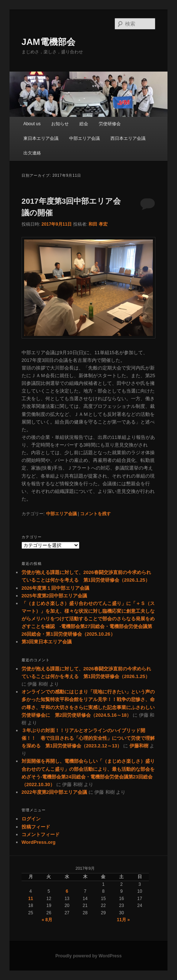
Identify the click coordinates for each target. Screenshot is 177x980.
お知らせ (60, 124)
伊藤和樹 (139, 746)
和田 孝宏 (98, 224)
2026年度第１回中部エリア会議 (55, 588)
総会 (84, 124)
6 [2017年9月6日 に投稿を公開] (67, 891)
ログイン (31, 819)
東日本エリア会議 (41, 138)
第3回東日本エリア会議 (47, 642)
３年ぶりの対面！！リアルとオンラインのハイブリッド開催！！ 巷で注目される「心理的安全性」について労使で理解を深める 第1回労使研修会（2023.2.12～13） (88, 738)
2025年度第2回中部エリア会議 (54, 596)
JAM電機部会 (48, 42)
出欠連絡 (32, 153)
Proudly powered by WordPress (88, 956)
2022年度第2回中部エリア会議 (54, 792)
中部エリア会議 (84, 138)
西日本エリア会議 (128, 138)
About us (32, 124)
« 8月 (47, 920)
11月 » (123, 920)
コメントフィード (41, 834)
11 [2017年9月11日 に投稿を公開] (31, 899)
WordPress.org (39, 842)
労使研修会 (110, 124)
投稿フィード (36, 827)
